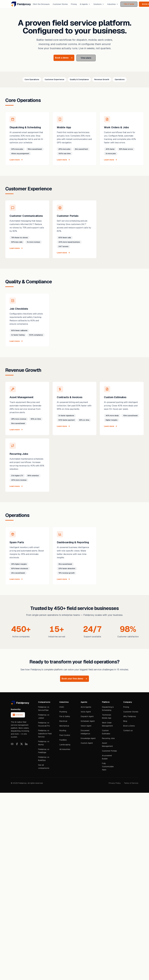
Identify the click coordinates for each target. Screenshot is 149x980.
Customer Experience (54, 79)
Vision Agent (86, 726)
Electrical (63, 721)
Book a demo (64, 58)
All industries (65, 749)
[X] (22, 744)
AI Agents (85, 4)
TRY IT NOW (129, 4)
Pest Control (65, 735)
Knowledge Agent (88, 738)
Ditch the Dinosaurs (41, 4)
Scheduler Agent (88, 721)
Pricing (74, 4)
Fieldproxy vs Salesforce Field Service (45, 734)
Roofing (63, 730)
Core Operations (32, 79)
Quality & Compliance (79, 79)
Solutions (99, 4)
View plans (86, 58)
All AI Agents (86, 707)
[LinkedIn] (26, 744)
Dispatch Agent (87, 716)
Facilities (63, 740)
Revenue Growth (102, 79)
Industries (113, 4)
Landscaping (65, 745)
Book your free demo (74, 679)
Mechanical (64, 726)
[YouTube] (12, 744)
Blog (125, 721)
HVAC (62, 707)
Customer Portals (109, 751)
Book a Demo (129, 726)
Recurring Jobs (108, 738)
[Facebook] (17, 744)
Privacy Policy (115, 783)
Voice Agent (86, 712)
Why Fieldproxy (130, 716)
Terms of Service (131, 783)
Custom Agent (87, 743)
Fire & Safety (65, 716)
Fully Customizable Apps (108, 767)
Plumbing (63, 712)
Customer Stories (60, 4)
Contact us (128, 730)
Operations (120, 79)
